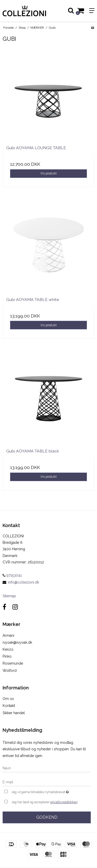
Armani (8, 635)
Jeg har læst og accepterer (44, 802)
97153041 (12, 575)
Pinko (7, 656)
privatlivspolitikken (64, 802)
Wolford (10, 671)
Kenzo (8, 649)
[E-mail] (47, 782)
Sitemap (9, 596)
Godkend (47, 817)
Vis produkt (48, 173)
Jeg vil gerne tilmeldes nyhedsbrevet (45, 791)
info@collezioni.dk (24, 582)
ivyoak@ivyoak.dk (17, 642)
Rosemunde (13, 663)
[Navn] (47, 768)
